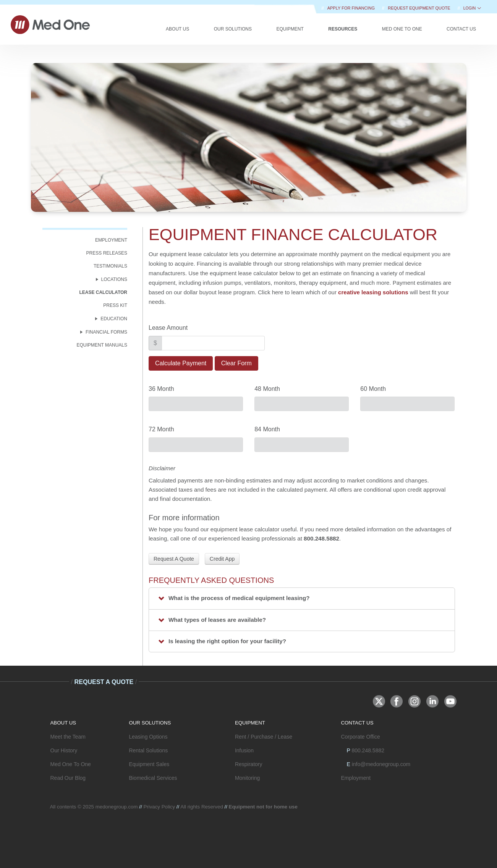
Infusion (244, 750)
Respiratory (249, 764)
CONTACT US (357, 723)
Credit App (222, 559)
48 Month (267, 389)
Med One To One (71, 764)
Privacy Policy (159, 807)
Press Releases (107, 253)
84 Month (267, 429)
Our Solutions (233, 29)
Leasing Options (148, 737)
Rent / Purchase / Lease (264, 737)
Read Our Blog (68, 778)
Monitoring (247, 778)
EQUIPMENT (250, 723)
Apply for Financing (352, 8)
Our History (64, 750)
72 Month (161, 429)
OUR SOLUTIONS (150, 723)
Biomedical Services (153, 778)
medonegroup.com (117, 807)
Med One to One (402, 29)
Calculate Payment (181, 363)
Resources (343, 29)
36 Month (161, 389)
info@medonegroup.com (381, 764)
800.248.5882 (368, 750)
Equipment (290, 29)
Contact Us (461, 29)
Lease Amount (168, 328)
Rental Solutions (148, 750)
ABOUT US (63, 723)
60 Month (373, 389)
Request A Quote (174, 559)
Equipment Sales (149, 764)
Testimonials (110, 266)
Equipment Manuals (102, 345)
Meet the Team (68, 737)
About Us (177, 29)
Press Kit (115, 305)
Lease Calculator (103, 292)
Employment (111, 240)
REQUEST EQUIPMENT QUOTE (419, 8)
